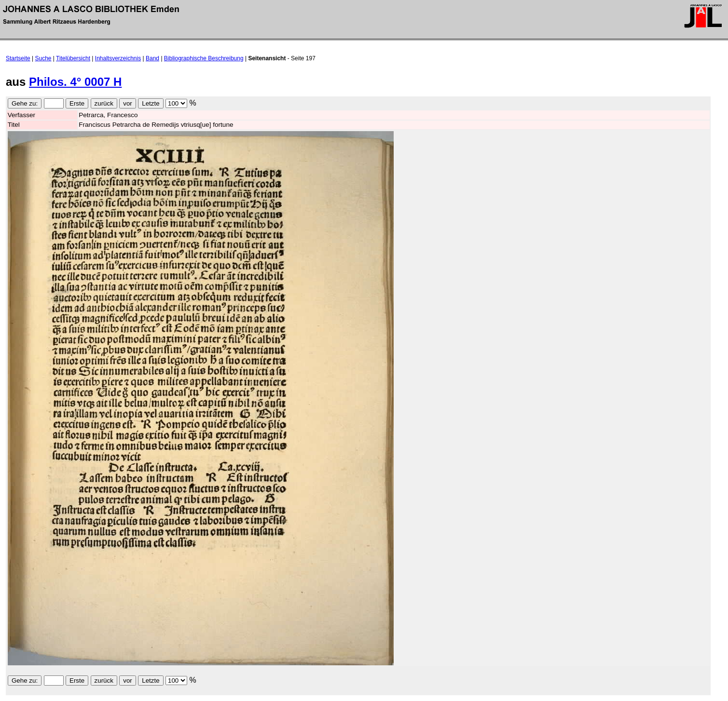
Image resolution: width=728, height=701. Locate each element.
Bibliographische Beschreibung (204, 58)
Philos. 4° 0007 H (75, 82)
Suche (43, 58)
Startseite (18, 58)
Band (152, 58)
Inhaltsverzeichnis (118, 58)
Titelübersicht (73, 58)
